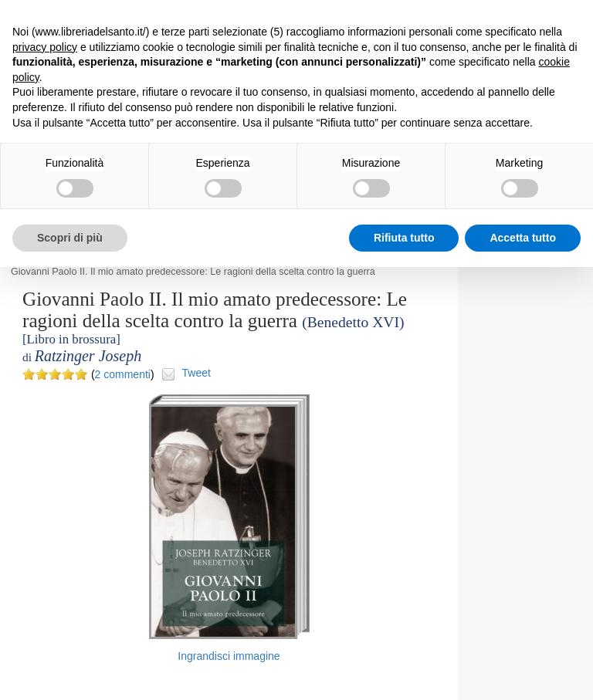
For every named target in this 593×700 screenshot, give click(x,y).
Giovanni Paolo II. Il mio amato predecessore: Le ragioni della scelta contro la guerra (193, 272)
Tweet (197, 373)
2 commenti (123, 374)
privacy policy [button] (45, 47)
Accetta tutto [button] (523, 238)
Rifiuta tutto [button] (404, 238)
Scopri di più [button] (70, 238)
